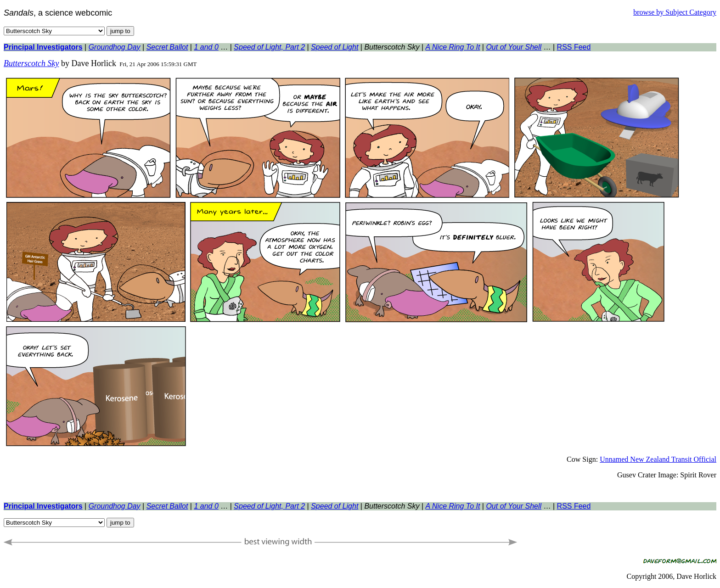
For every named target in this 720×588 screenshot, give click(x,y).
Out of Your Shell (514, 47)
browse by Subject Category (675, 12)
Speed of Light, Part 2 (269, 47)
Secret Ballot (167, 47)
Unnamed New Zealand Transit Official (658, 459)
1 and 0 (206, 47)
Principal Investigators (43, 47)
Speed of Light (335, 47)
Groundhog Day (115, 47)
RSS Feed (574, 47)
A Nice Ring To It (453, 47)
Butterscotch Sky (31, 63)
